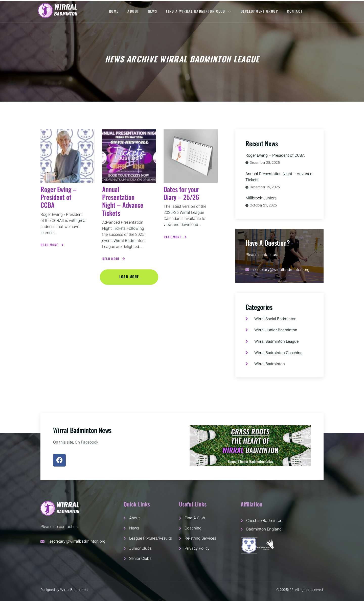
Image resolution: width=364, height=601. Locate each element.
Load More (129, 277)
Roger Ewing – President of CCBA (59, 197)
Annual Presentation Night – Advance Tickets (123, 201)
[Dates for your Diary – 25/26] (191, 156)
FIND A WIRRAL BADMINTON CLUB (199, 11)
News (153, 11)
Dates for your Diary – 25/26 (181, 193)
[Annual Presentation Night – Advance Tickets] (129, 156)
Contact (295, 11)
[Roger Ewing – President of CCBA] (67, 156)
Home (113, 11)
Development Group (260, 11)
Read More (52, 245)
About (133, 11)
